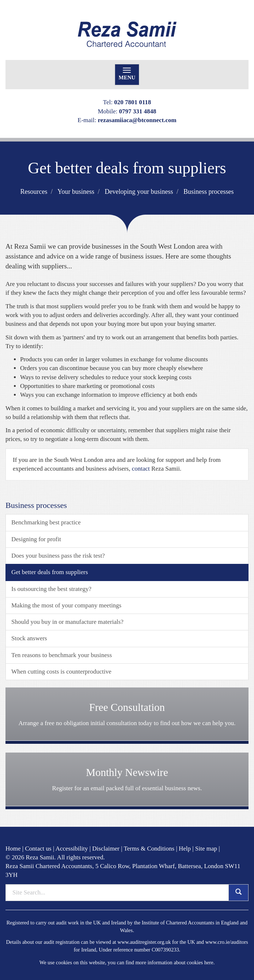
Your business (76, 192)
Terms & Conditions (149, 849)
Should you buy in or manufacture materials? (67, 622)
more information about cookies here (174, 962)
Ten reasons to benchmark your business (62, 655)
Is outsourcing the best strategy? (51, 589)
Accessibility (72, 849)
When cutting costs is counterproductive (61, 672)
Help (185, 849)
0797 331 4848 (138, 111)
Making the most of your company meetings (66, 605)
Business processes (209, 192)
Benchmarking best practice (46, 522)
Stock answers (29, 638)
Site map (206, 849)
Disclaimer (106, 849)
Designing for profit (36, 539)
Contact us (38, 849)
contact (141, 469)
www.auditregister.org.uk (144, 942)
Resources (34, 192)
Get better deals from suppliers (50, 572)
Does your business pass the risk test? (58, 556)
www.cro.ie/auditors (227, 942)
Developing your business (139, 192)
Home (13, 849)
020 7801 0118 (132, 102)
